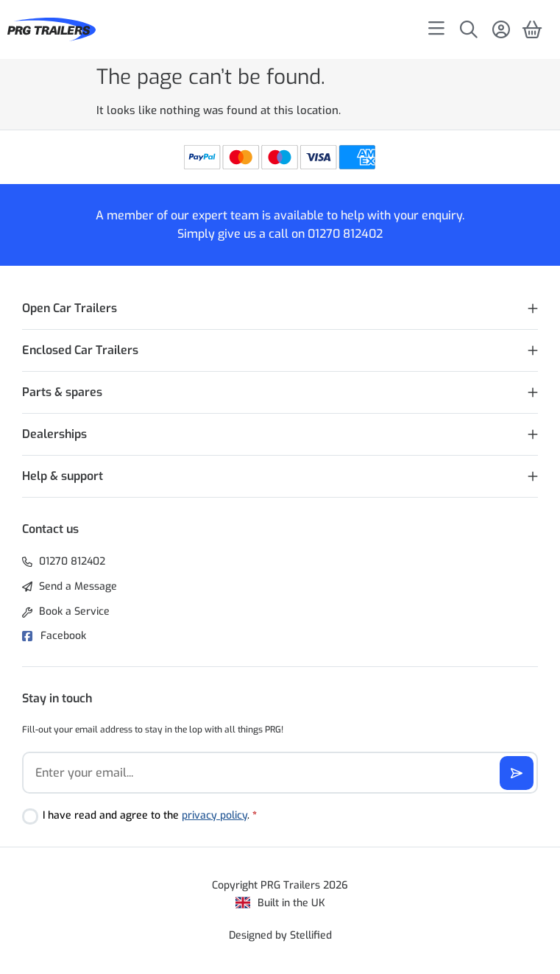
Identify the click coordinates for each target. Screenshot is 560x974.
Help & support (63, 476)
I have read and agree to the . (150, 815)
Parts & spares (62, 392)
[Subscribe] (517, 773)
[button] (280, 309)
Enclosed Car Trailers (80, 350)
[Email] (280, 773)
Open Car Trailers (70, 308)
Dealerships (54, 434)
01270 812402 (345, 234)
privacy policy (215, 815)
